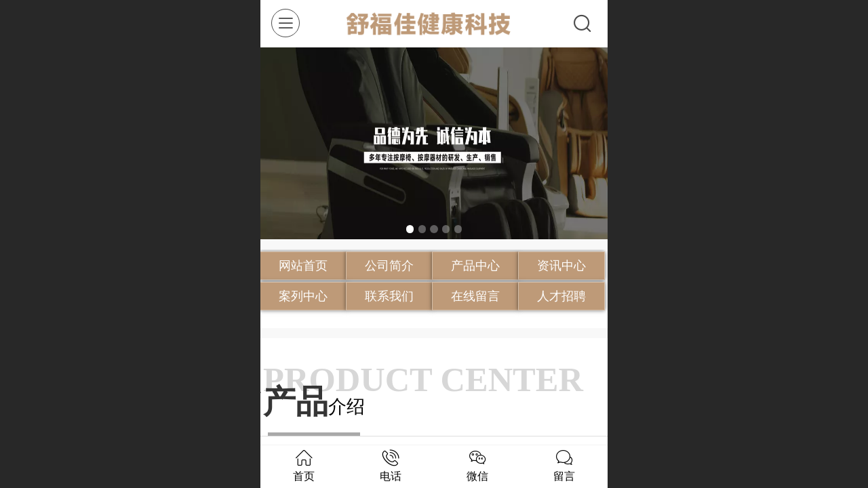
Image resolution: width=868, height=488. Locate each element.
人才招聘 (561, 296)
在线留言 (475, 296)
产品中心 (475, 266)
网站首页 (303, 266)
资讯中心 (561, 266)
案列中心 (303, 296)
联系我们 (389, 296)
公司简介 (389, 266)
